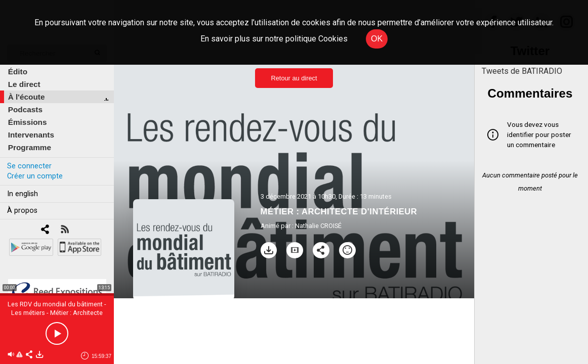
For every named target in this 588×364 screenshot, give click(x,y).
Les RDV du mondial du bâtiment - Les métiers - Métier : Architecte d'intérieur (57, 313)
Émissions (28, 122)
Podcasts (25, 109)
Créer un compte (35, 176)
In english (23, 194)
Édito (18, 72)
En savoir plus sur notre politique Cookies (274, 39)
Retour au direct (294, 78)
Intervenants (31, 135)
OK (377, 39)
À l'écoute (27, 97)
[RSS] (65, 230)
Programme (30, 147)
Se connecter (29, 166)
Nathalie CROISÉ (318, 226)
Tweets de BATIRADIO (522, 71)
